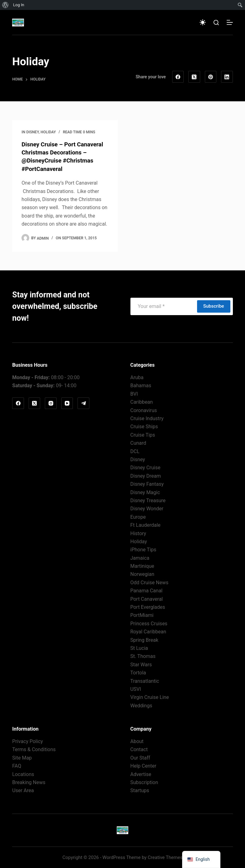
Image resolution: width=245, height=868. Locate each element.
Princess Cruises (149, 623)
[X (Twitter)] (194, 77)
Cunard (138, 443)
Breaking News (29, 782)
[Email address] (163, 306)
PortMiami (142, 615)
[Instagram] (51, 403)
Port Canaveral (146, 598)
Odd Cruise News (149, 582)
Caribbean (141, 402)
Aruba (137, 377)
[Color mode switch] (203, 22)
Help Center (143, 766)
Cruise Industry (147, 418)
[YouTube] (67, 403)
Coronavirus (144, 410)
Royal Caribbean (148, 631)
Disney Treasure (148, 500)
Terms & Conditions (34, 749)
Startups (140, 790)
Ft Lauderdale (145, 525)
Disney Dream (145, 475)
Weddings (141, 705)
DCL (135, 451)
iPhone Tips (143, 549)
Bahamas (141, 385)
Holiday (48, 132)
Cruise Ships (144, 426)
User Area (23, 790)
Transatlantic (145, 680)
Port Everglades (148, 607)
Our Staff (140, 758)
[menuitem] (5, 5)
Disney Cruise (145, 467)
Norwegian (142, 574)
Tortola (138, 672)
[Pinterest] (211, 77)
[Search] (216, 23)
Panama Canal (146, 590)
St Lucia (139, 648)
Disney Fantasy (147, 484)
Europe (138, 516)
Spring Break (144, 639)
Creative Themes (165, 857)
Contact (139, 749)
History (138, 533)
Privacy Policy (28, 741)
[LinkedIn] (227, 77)
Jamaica (140, 557)
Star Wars (141, 664)
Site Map (22, 758)
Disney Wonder (147, 508)
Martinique (142, 566)
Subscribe (214, 306)
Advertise (141, 774)
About (137, 741)
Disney (33, 132)
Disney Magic (145, 492)
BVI (134, 394)
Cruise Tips (143, 434)
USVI (135, 689)
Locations (23, 774)
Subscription (144, 782)
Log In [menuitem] (19, 5)
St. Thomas (143, 656)
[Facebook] (178, 77)
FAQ (17, 766)
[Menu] (230, 22)
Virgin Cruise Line (149, 697)
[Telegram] (83, 403)
